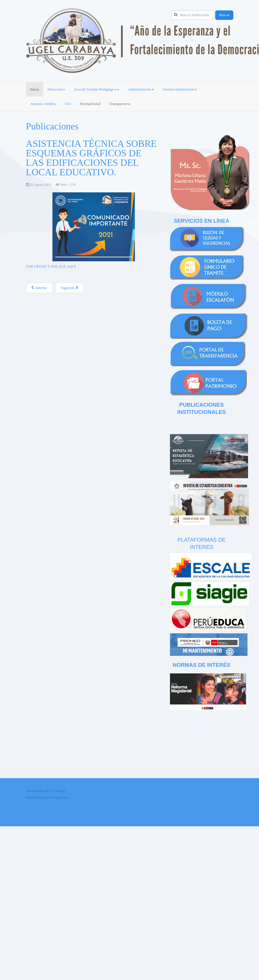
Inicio (35, 89)
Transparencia (120, 104)
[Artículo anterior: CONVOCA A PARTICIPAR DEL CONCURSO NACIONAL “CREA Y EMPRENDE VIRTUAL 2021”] (39, 288)
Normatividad (90, 104)
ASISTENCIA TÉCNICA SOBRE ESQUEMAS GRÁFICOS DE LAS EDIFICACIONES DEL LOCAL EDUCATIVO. (91, 158)
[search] (193, 15)
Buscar (224, 15)
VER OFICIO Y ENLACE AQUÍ (51, 266)
